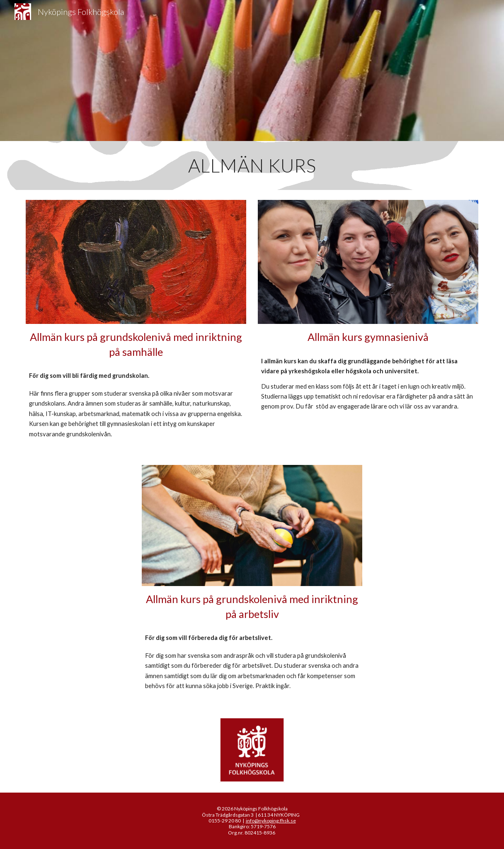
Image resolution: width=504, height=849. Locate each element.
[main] (252, 165)
